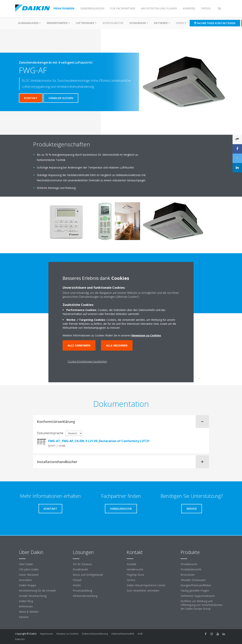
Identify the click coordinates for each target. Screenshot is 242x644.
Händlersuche (135, 569)
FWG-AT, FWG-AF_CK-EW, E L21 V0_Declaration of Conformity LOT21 (99, 441)
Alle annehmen (79, 345)
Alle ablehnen (117, 345)
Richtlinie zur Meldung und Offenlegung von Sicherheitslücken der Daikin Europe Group (202, 605)
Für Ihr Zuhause (82, 564)
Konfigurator (113, 23)
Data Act (20, 639)
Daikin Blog (26, 601)
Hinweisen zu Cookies (146, 335)
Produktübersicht (191, 569)
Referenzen (26, 606)
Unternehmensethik (123, 634)
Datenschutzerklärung (95, 634)
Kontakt (131, 564)
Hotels (77, 585)
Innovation (25, 580)
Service (181, 23)
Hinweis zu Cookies (67, 634)
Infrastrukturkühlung (85, 596)
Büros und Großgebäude (88, 575)
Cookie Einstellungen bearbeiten (87, 361)
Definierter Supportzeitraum (198, 596)
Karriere (24, 617)
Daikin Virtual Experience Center (146, 585)
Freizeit (77, 580)
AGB (140, 634)
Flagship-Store (135, 575)
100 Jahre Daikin (29, 569)
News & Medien (29, 612)
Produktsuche (189, 564)
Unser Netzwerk (29, 575)
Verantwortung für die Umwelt (37, 591)
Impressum (47, 634)
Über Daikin (26, 564)
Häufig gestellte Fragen (195, 591)
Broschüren (188, 575)
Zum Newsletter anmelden (143, 591)
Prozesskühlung (82, 591)
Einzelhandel (80, 569)
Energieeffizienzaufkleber (196, 585)
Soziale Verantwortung (33, 596)
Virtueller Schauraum (193, 580)
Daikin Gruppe (28, 585)
